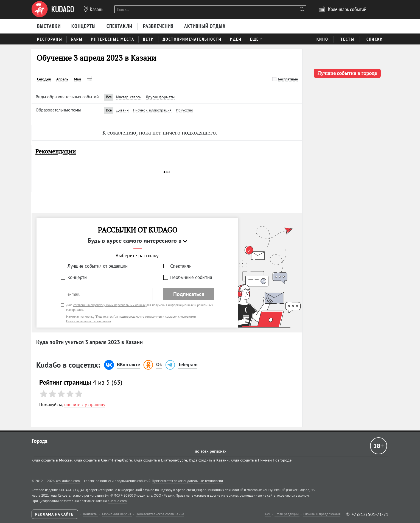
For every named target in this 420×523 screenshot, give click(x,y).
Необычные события (191, 277)
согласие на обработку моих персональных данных (109, 305)
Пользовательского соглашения (89, 321)
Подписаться (189, 294)
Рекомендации (56, 151)
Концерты (77, 277)
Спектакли (181, 266)
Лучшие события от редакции (98, 266)
